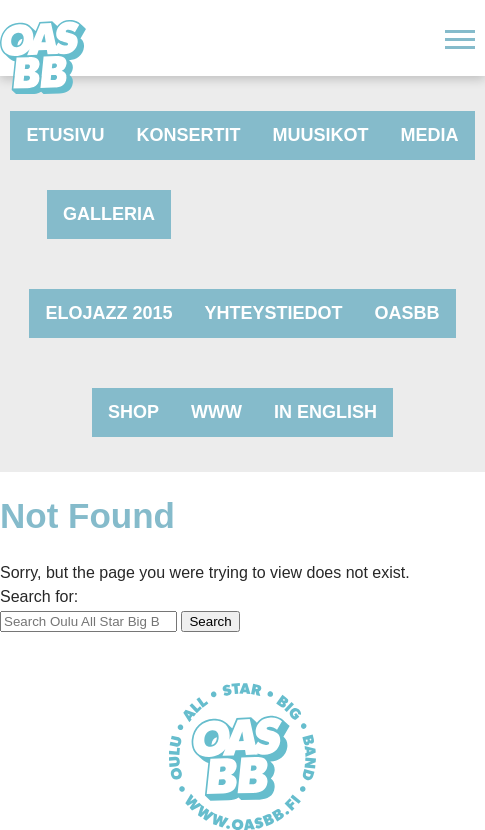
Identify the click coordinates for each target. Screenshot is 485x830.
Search (210, 621)
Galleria (109, 214)
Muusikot (321, 135)
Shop (133, 412)
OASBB (407, 313)
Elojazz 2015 (108, 313)
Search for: (39, 596)
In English (325, 412)
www (216, 412)
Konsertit (189, 135)
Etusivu (65, 135)
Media (430, 135)
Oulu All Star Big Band (43, 57)
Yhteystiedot (274, 313)
